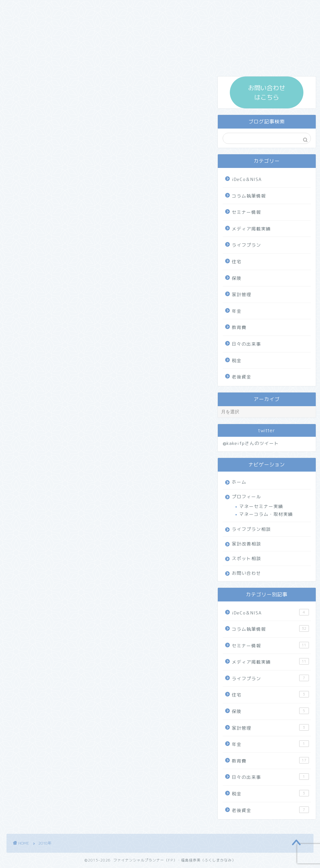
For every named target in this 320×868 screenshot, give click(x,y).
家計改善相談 (246, 544)
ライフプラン (246, 245)
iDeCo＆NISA (247, 179)
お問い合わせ (246, 573)
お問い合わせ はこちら (267, 92)
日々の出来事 (246, 344)
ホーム (239, 482)
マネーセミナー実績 (261, 506)
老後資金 (242, 377)
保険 (237, 278)
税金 (237, 360)
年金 (237, 311)
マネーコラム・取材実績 (266, 514)
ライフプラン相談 (251, 529)
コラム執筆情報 (249, 196)
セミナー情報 (246, 212)
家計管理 (242, 294)
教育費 (239, 327)
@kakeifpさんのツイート (251, 443)
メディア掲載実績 (251, 229)
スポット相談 (246, 558)
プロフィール (246, 496)
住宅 (237, 262)
